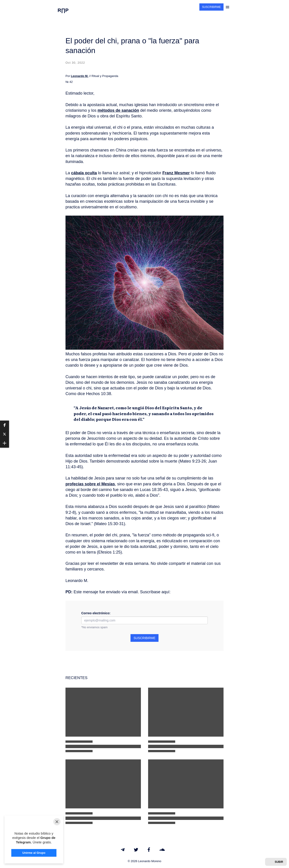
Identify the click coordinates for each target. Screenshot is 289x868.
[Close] (57, 804)
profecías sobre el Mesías (90, 484)
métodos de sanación (118, 110)
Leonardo (78, 76)
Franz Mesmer (176, 173)
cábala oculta (84, 173)
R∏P (63, 10)
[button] (5, 425)
